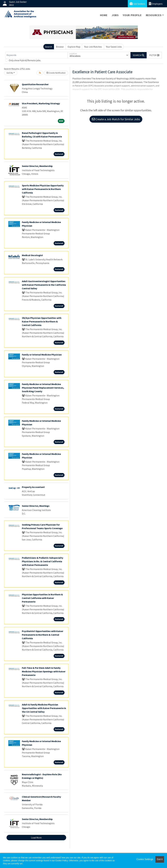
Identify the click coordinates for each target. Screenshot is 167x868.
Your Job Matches (93, 47)
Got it (160, 859)
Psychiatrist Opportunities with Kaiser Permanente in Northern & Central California (43, 635)
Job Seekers (137, 4)
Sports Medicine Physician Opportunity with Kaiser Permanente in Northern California (43, 189)
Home (104, 15)
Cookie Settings (145, 859)
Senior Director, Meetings (36, 506)
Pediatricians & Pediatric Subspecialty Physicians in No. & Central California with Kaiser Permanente (43, 561)
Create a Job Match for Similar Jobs (116, 119)
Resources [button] (154, 15)
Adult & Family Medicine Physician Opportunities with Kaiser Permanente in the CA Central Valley (44, 708)
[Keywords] (36, 55)
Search (49, 47)
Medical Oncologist (32, 255)
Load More (36, 838)
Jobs (115, 15)
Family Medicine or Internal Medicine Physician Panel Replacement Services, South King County (43, 388)
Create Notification (56, 73)
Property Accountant (33, 487)
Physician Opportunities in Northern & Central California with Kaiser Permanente (42, 598)
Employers (156, 4)
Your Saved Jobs (114, 47)
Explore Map (74, 47)
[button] (154, 55)
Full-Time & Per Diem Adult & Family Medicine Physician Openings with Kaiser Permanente (44, 671)
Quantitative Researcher (35, 84)
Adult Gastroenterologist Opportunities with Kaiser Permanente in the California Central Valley (44, 285)
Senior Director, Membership (37, 166)
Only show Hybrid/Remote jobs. (25, 60)
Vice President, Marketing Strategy (41, 103)
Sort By (10, 73)
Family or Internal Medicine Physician (42, 355)
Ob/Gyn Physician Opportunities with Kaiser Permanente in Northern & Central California (42, 321)
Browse (60, 47)
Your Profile (132, 15)
